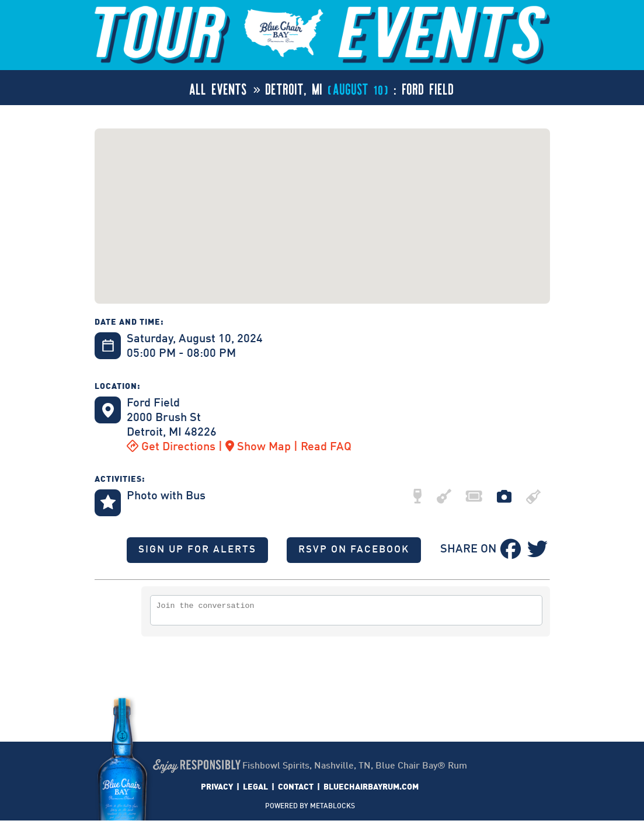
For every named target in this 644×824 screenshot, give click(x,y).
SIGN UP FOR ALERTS (197, 550)
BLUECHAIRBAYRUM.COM (371, 791)
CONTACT (296, 791)
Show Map (258, 447)
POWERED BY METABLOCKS (310, 810)
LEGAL (255, 791)
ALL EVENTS (219, 88)
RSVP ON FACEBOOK (354, 550)
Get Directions (171, 447)
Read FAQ (326, 447)
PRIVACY (217, 791)
